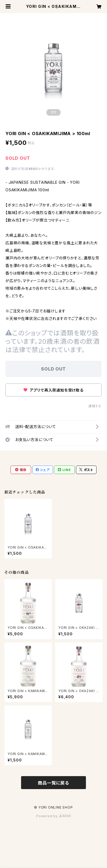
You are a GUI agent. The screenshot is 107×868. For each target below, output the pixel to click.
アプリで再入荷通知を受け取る (54, 390)
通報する (95, 406)
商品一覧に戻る (54, 783)
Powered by (54, 816)
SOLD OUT (53, 369)
